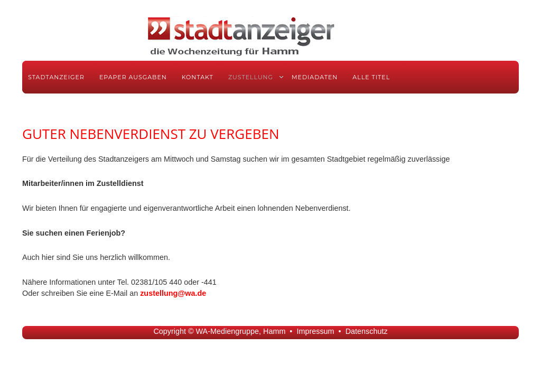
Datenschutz (367, 331)
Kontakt (198, 77)
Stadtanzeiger (56, 77)
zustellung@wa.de (173, 293)
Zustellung (251, 77)
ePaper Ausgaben (133, 77)
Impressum (315, 331)
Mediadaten (315, 77)
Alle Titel (371, 77)
